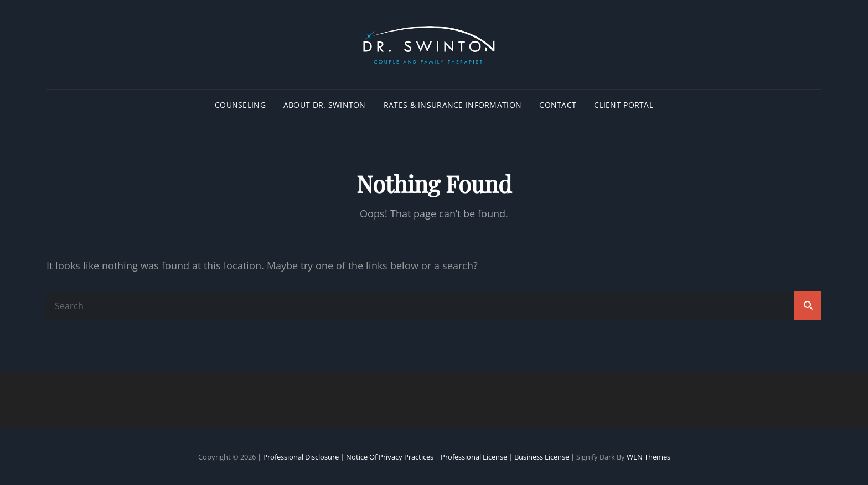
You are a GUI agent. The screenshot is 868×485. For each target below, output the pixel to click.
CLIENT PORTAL (624, 105)
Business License (542, 457)
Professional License (474, 457)
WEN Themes (649, 457)
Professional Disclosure (301, 457)
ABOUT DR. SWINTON (325, 105)
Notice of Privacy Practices (390, 457)
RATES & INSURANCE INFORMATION (453, 105)
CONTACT (558, 105)
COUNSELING (240, 105)
